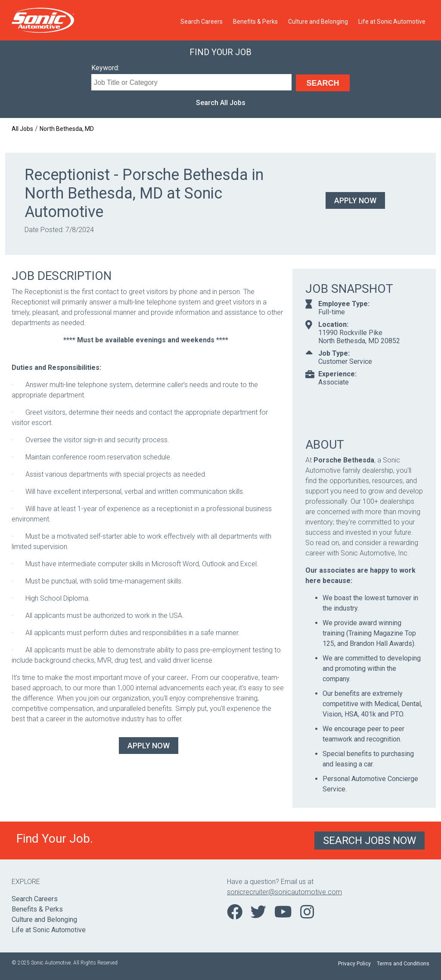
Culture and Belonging (318, 22)
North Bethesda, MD (67, 129)
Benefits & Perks (255, 22)
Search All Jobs (221, 103)
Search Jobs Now (370, 840)
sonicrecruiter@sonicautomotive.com (284, 892)
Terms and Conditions (403, 964)
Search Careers (202, 22)
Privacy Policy (354, 964)
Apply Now (355, 200)
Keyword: (105, 68)
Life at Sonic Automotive (392, 22)
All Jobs (22, 129)
